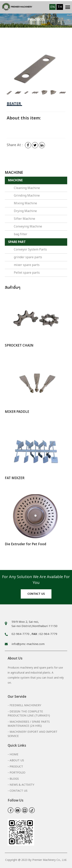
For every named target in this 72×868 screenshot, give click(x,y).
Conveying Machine (28, 227)
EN (53, 7)
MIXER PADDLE (17, 412)
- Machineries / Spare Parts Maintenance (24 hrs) (29, 724)
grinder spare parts (28, 257)
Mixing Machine (25, 203)
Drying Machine (25, 211)
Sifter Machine (24, 219)
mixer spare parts (27, 265)
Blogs (14, 779)
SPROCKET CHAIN (19, 346)
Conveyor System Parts (30, 250)
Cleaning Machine (27, 188)
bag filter (21, 234)
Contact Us (19, 791)
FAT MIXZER (15, 478)
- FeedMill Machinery (24, 705)
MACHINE (15, 180)
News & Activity (22, 785)
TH (60, 7)
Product (16, 767)
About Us (17, 760)
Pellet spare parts (27, 273)
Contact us (36, 594)
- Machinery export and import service (33, 734)
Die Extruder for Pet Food (26, 544)
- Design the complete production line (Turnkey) (29, 714)
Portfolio (17, 773)
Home (14, 754)
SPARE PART (17, 242)
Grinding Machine (27, 196)
